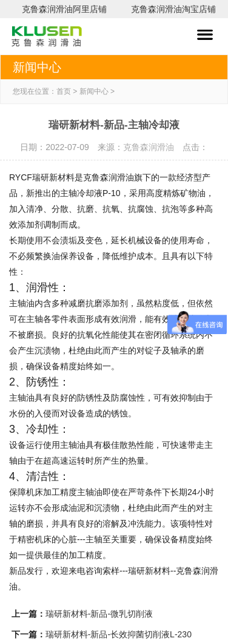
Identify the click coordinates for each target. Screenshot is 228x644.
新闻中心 (94, 91)
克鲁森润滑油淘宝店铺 (173, 9)
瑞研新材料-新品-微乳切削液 (99, 614)
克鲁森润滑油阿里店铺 (64, 9)
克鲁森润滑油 (149, 147)
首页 (64, 91)
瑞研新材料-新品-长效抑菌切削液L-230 (119, 634)
